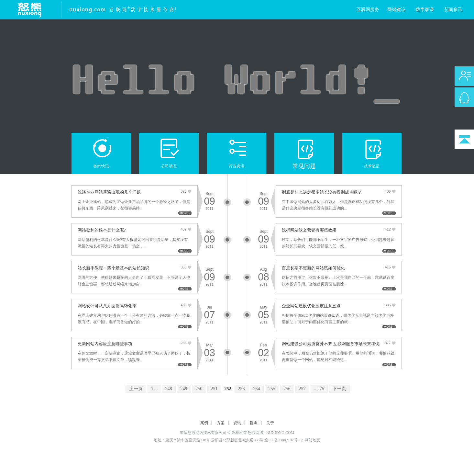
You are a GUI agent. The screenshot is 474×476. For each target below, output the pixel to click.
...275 (319, 389)
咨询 (254, 423)
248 (169, 389)
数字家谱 (425, 10)
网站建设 (396, 10)
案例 (204, 423)
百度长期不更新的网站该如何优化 (313, 268)
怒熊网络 (256, 433)
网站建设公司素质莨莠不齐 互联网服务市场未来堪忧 (331, 344)
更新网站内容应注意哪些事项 (105, 344)
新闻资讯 (453, 10)
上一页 (136, 389)
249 (184, 389)
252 (228, 389)
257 (302, 389)
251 (214, 389)
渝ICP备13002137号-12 (284, 440)
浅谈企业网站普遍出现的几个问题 (109, 192)
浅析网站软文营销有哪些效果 (309, 230)
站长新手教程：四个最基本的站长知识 (113, 268)
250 (199, 389)
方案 (221, 423)
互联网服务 (368, 10)
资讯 (237, 423)
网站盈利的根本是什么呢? (102, 230)
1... (154, 389)
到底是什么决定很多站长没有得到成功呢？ (322, 192)
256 (287, 389)
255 (272, 389)
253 (242, 389)
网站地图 (313, 440)
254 (257, 389)
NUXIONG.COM (280, 433)
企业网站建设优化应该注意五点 (311, 306)
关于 (270, 423)
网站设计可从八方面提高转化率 (107, 306)
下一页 (339, 389)
